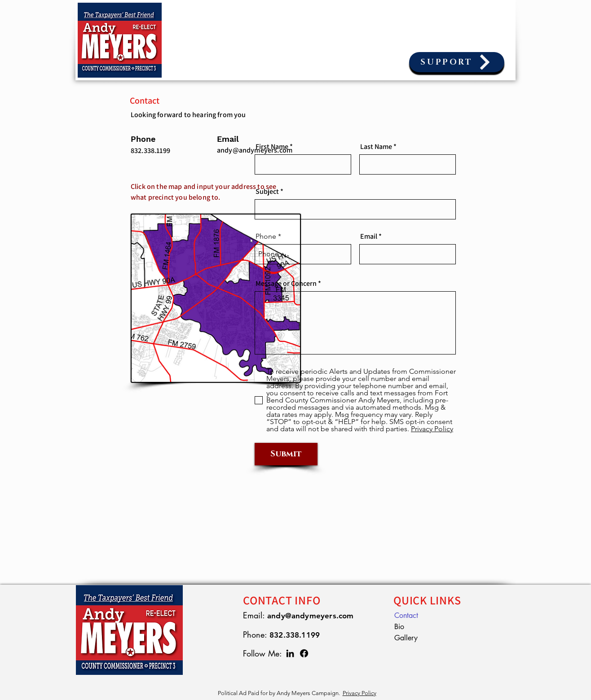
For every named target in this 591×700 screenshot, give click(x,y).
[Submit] (286, 454)
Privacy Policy (359, 693)
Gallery (406, 638)
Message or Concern (286, 284)
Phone (266, 236)
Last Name (376, 147)
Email (369, 236)
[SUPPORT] (457, 62)
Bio (399, 627)
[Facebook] (304, 653)
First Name (272, 147)
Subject (267, 192)
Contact (406, 615)
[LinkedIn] (290, 653)
